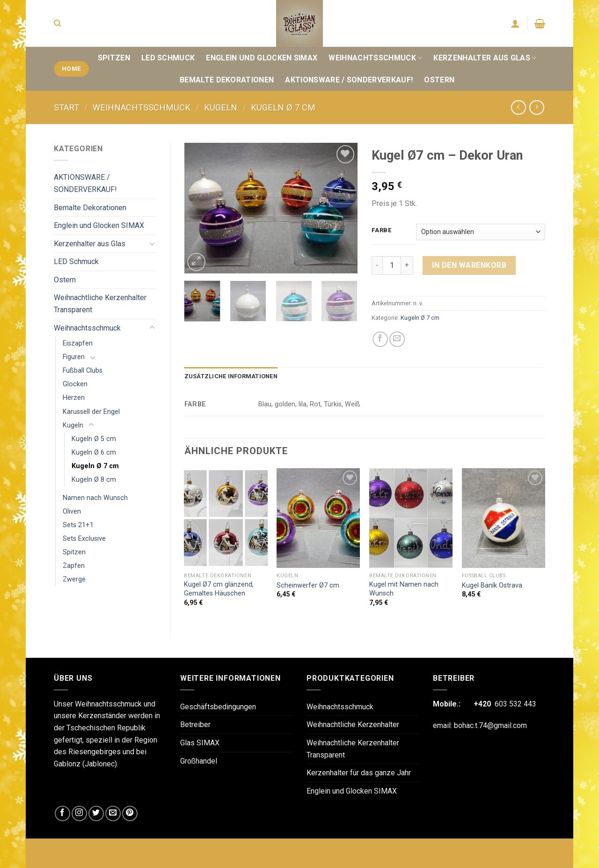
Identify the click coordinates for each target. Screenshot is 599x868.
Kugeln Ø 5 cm (94, 439)
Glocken (75, 384)
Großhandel (199, 761)
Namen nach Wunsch (95, 498)
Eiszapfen (78, 343)
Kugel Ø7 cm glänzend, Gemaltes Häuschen (219, 589)
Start (66, 107)
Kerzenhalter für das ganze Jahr (359, 773)
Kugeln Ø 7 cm (283, 107)
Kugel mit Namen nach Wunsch (404, 589)
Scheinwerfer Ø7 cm (308, 585)
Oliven (72, 511)
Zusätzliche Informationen (231, 376)
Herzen (74, 398)
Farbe (382, 230)
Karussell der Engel (91, 412)
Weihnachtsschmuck (375, 58)
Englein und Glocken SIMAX (262, 58)
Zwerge (74, 579)
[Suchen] (57, 23)
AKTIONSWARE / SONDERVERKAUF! (349, 80)
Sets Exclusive (84, 539)
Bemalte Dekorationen (227, 80)
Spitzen (114, 58)
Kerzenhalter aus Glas (485, 58)
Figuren (74, 357)
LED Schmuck (168, 58)
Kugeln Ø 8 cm (94, 480)
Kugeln (221, 107)
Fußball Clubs (83, 371)
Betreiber (195, 725)
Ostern (439, 80)
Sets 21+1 (78, 525)
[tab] (231, 376)
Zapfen (74, 566)
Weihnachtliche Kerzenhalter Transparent (100, 304)
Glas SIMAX (200, 743)
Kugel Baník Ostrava (492, 585)
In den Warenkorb (469, 265)
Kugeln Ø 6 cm (94, 452)
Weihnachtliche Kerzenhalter (353, 725)
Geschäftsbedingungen (218, 707)
